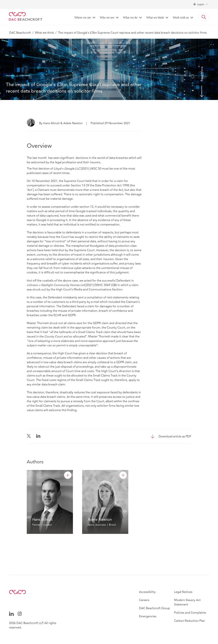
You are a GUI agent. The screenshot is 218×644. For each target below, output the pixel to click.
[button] (204, 17)
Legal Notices (183, 592)
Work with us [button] (181, 17)
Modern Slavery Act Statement (187, 602)
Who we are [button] (107, 17)
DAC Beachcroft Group (155, 608)
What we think (44, 33)
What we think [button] (155, 17)
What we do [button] (130, 17)
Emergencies (148, 616)
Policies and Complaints (190, 613)
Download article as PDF (175, 436)
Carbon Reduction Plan (189, 621)
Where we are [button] (83, 17)
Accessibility (147, 592)
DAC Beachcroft (20, 33)
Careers (144, 600)
